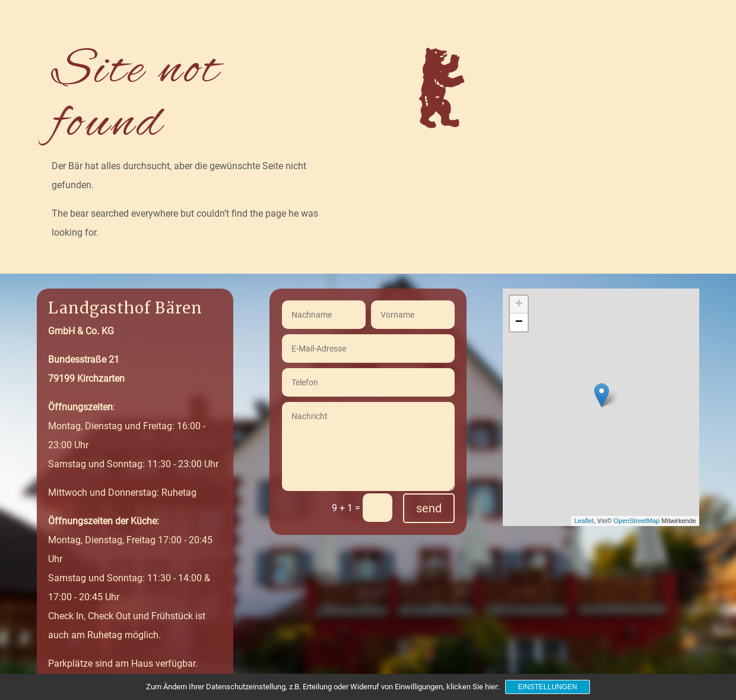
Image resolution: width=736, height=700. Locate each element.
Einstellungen (547, 687)
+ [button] (519, 305)
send (429, 508)
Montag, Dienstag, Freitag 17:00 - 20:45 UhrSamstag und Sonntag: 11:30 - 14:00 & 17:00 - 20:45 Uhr (130, 559)
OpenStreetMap (637, 521)
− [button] (519, 322)
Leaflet (584, 521)
